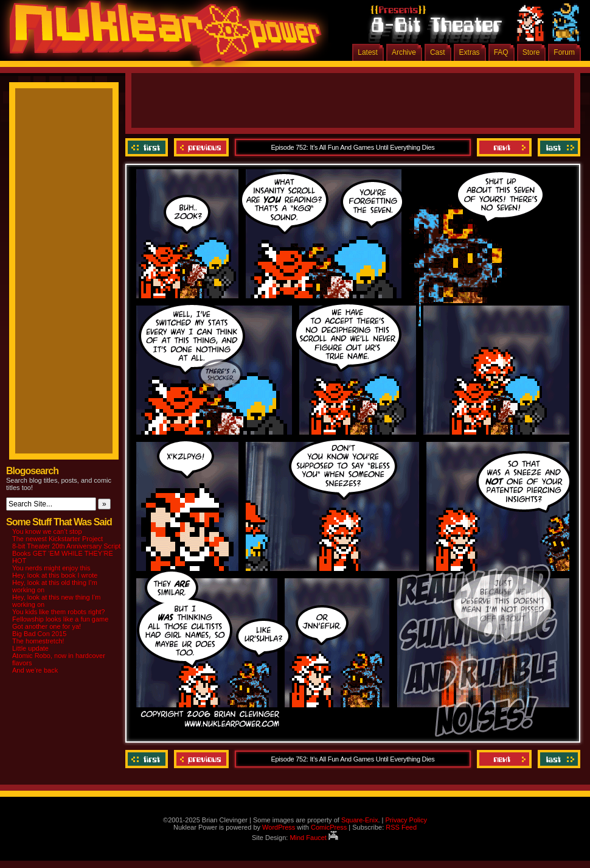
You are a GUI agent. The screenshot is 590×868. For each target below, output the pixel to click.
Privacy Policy (406, 820)
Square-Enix (360, 820)
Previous (201, 147)
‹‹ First (148, 147)
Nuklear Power (161, 37)
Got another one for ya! (47, 626)
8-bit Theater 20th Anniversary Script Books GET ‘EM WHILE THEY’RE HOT (66, 553)
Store (531, 52)
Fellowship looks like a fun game (60, 619)
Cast (438, 52)
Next (504, 147)
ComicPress (329, 827)
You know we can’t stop (47, 531)
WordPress (279, 827)
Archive (404, 52)
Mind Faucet (314, 838)
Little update (30, 648)
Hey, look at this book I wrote (55, 575)
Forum (564, 52)
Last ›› (557, 147)
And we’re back (35, 670)
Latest (368, 52)
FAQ (501, 52)
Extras (470, 52)
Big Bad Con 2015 (39, 634)
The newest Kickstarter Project (57, 539)
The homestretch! (38, 641)
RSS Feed (401, 827)
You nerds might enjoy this (51, 568)
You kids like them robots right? (58, 612)
